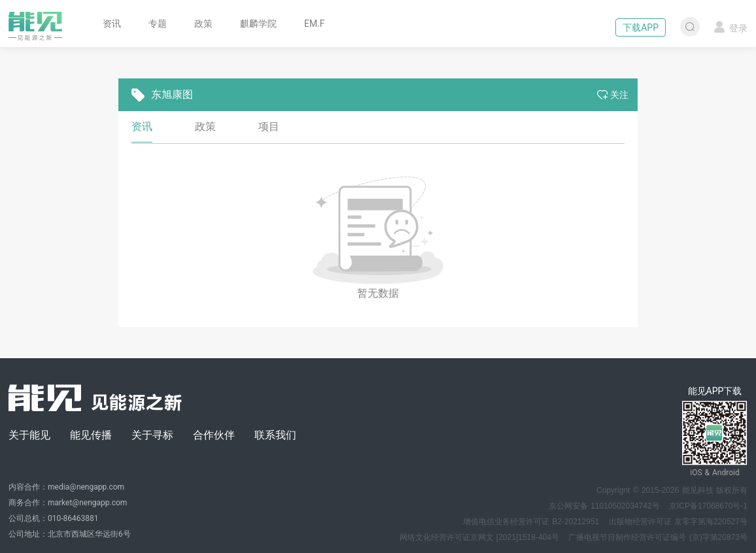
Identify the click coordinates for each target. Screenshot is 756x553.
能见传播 (91, 435)
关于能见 (29, 435)
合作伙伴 (214, 435)
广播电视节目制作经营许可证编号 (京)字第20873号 (658, 537)
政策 (203, 24)
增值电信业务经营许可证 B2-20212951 (531, 522)
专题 (158, 24)
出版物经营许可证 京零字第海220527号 (678, 522)
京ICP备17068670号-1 (708, 506)
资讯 (112, 24)
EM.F (315, 24)
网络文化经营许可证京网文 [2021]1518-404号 (479, 537)
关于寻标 (152, 435)
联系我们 (275, 435)
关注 (613, 95)
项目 (269, 126)
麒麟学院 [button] (258, 24)
